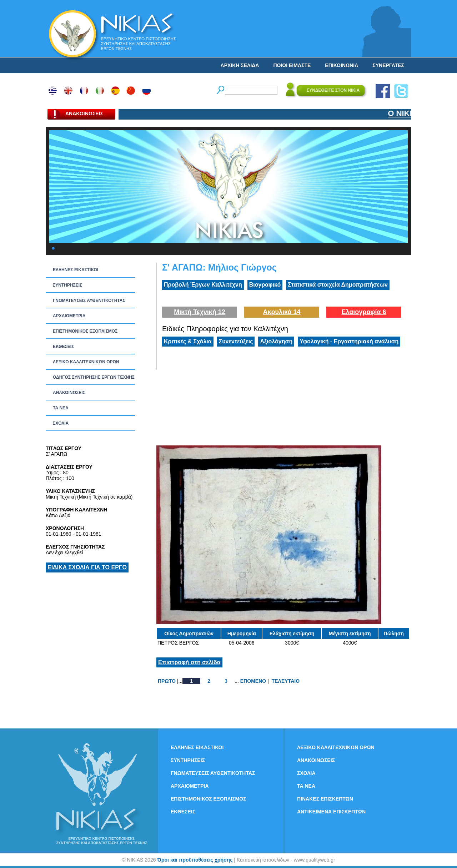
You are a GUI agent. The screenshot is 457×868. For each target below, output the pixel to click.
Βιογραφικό (265, 285)
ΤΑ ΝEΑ (61, 408)
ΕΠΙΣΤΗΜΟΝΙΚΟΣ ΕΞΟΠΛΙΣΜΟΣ (85, 331)
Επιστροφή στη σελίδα (189, 662)
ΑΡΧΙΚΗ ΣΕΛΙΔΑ (240, 65)
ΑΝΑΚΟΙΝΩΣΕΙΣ (69, 393)
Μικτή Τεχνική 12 (200, 312)
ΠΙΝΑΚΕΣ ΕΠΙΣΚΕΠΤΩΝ (325, 799)
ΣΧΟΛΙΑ (61, 423)
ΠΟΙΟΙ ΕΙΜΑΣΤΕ (292, 65)
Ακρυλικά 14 (282, 312)
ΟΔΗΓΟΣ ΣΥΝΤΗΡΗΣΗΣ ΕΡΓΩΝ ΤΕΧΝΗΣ (94, 377)
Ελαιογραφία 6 (364, 312)
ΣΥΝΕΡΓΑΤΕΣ (388, 65)
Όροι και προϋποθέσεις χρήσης (195, 860)
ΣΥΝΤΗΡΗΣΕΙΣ (67, 285)
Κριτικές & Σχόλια (188, 341)
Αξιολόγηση (276, 341)
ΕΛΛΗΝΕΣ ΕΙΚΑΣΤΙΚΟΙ (76, 270)
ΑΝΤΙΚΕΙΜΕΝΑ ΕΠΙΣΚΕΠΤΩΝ (331, 812)
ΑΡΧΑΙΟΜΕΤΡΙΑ (69, 316)
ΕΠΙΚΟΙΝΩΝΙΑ (342, 65)
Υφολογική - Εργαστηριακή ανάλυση (349, 341)
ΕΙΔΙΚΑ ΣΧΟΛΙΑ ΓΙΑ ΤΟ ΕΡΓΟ (87, 567)
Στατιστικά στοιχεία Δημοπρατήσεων (338, 285)
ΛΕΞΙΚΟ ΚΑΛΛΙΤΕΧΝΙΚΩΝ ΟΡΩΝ (86, 362)
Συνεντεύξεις (236, 341)
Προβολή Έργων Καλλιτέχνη (203, 285)
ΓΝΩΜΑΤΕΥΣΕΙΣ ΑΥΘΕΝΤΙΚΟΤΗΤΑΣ (89, 301)
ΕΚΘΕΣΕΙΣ (63, 347)
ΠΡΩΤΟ (167, 681)
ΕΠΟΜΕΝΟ (253, 681)
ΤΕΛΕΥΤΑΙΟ (286, 681)
